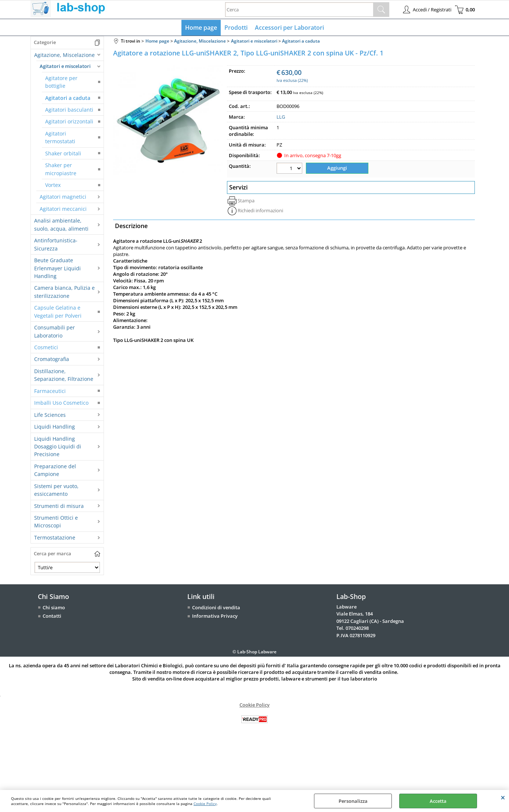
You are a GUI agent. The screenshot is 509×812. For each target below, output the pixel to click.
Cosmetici (46, 347)
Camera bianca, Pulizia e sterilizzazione (64, 292)
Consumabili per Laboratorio (55, 331)
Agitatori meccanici (63, 209)
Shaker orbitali (63, 153)
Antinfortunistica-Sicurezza (56, 244)
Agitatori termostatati (60, 137)
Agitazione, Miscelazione (64, 55)
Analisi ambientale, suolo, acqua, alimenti (61, 224)
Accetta (438, 801)
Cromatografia (52, 359)
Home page (201, 28)
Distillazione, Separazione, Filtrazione (64, 375)
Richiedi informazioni (260, 210)
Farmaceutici (50, 391)
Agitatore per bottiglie (61, 82)
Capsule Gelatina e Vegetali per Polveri (58, 311)
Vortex (53, 185)
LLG (281, 117)
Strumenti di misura (59, 506)
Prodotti (236, 28)
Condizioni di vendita (216, 607)
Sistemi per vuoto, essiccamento (56, 490)
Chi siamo (54, 607)
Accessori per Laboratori (289, 28)
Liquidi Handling (55, 427)
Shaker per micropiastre (61, 169)
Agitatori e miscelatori (65, 66)
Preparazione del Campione (55, 470)
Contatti (52, 616)
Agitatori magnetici (63, 197)
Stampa (246, 201)
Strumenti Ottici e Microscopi (56, 522)
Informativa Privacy (215, 616)
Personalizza (353, 801)
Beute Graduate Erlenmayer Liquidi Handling (57, 268)
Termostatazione (55, 537)
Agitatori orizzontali (69, 121)
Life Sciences (50, 415)
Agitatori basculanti (69, 110)
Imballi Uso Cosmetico (61, 403)
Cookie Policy (205, 804)
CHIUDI (503, 797)
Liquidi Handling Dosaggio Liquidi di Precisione (58, 447)
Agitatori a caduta (68, 98)
